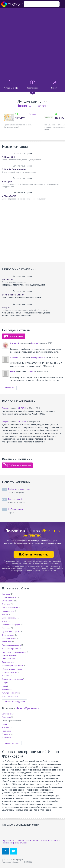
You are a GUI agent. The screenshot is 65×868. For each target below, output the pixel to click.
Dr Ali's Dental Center (13, 295)
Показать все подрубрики (14, 702)
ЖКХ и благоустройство (12, 649)
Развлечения (7, 689)
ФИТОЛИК (22, 408)
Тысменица (7, 738)
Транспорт (6, 604)
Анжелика (15, 357)
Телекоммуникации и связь (13, 666)
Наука (4, 686)
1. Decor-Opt (9, 157)
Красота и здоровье (10, 696)
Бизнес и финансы (9, 618)
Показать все (9, 388)
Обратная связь (8, 841)
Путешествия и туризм (11, 632)
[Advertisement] (32, 43)
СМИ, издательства (10, 672)
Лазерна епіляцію (15, 499)
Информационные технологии (14, 652)
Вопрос (5, 408)
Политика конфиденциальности (15, 843)
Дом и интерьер (8, 635)
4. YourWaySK (9, 196)
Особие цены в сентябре (19, 489)
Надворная (7, 731)
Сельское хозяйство (10, 608)
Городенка (6, 717)
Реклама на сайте (32, 841)
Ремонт (5, 614)
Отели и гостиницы (10, 655)
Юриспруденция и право (12, 669)
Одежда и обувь (9, 638)
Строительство (8, 601)
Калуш (5, 724)
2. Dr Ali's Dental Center (14, 169)
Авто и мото (7, 642)
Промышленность (9, 597)
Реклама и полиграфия (11, 625)
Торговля (6, 594)
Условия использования (50, 841)
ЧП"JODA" (20, 118)
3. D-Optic (7, 182)
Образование (8, 662)
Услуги (5, 621)
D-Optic (6, 307)
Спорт (4, 683)
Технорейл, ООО (38, 357)
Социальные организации (12, 679)
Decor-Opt (7, 280)
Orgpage (12, 4)
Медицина (6, 628)
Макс (13, 372)
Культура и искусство (10, 693)
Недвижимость (8, 611)
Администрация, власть (11, 645)
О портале (20, 841)
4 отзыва (33, 114)
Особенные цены (15, 509)
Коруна (35, 343)
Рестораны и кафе (9, 659)
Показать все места (12, 743)
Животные (6, 676)
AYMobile (31, 372)
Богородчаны (8, 714)
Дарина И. (15, 343)
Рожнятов (6, 734)
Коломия (6, 727)
